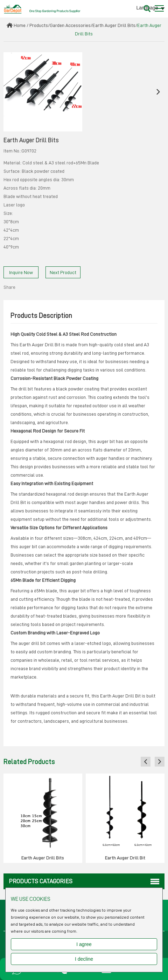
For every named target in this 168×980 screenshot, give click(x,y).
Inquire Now (21, 272)
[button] (10, 92)
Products (39, 25)
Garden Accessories (70, 25)
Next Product (63, 272)
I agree (84, 944)
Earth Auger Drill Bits (114, 25)
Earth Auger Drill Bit (125, 858)
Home (20, 25)
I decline (84, 959)
